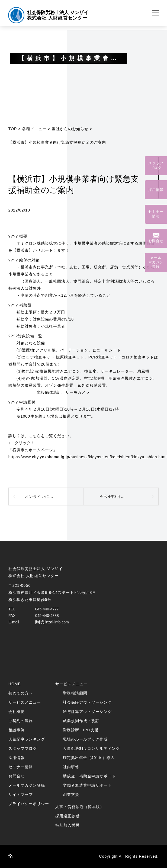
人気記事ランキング (27, 739)
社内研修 (71, 767)
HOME (15, 684)
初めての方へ (21, 693)
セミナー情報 (21, 767)
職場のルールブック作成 (85, 739)
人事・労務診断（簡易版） (80, 807)
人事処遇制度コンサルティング (91, 748)
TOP (13, 129)
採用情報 (17, 758)
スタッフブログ (23, 748)
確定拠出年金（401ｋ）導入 (89, 758)
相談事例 (17, 730)
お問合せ (17, 776)
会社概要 (17, 712)
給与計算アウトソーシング (87, 712)
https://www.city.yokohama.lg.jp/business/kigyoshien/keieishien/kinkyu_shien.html (88, 457)
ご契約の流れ (21, 721)
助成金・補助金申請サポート (89, 776)
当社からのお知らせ (70, 129)
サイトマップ (21, 795)
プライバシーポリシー (29, 804)
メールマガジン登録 (27, 785)
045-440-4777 (47, 609)
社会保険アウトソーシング (87, 702)
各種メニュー (34, 129)
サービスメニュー (25, 702)
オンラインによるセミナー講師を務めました (54, 497)
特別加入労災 (68, 825)
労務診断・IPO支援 (81, 730)
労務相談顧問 (75, 693)
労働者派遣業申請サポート (87, 785)
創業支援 (71, 795)
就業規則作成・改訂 (81, 721)
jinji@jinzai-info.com (52, 622)
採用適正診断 (68, 816)
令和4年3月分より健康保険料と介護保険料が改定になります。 (129, 497)
